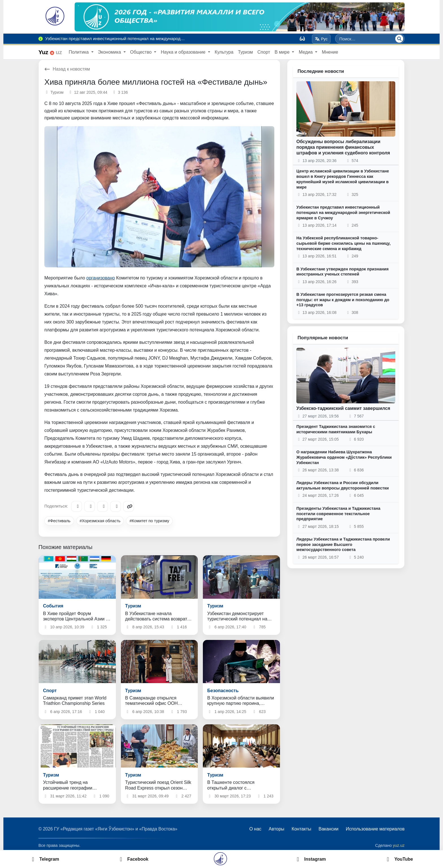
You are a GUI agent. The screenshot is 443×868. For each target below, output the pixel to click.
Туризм (245, 52)
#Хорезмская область (100, 521)
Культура (224, 52)
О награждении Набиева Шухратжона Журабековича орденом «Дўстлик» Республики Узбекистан (344, 457)
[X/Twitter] (103, 506)
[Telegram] (77, 506)
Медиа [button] (306, 52)
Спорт (264, 52)
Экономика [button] (110, 52)
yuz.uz (399, 845)
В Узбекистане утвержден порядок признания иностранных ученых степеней (342, 272)
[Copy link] (129, 506)
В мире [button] (283, 52)
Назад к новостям (67, 69)
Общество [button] (142, 52)
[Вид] (302, 39)
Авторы (276, 829)
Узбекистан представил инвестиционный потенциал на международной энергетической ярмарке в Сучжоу (343, 212)
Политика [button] (79, 52)
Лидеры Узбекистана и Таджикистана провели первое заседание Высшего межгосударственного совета (343, 544)
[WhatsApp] (116, 506)
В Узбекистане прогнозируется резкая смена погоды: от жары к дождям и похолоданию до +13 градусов (343, 300)
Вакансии (328, 829)
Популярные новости (323, 338)
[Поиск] (399, 39)
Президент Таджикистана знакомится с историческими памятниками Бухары (336, 429)
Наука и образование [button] (184, 52)
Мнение (330, 52)
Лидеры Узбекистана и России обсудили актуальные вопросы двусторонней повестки (343, 485)
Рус (321, 39)
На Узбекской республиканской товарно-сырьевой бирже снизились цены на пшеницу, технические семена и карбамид (343, 243)
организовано (101, 278)
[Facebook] (90, 506)
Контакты (301, 829)
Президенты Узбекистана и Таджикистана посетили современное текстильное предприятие (338, 514)
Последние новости (321, 71)
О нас (255, 829)
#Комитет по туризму (149, 521)
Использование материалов (375, 829)
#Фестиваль (59, 521)
